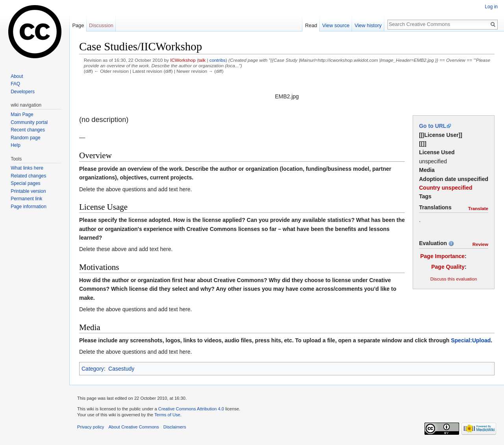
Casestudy (121, 369)
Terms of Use (167, 415)
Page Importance (442, 256)
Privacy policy (91, 427)
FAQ (15, 84)
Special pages (25, 183)
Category (93, 369)
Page (78, 25)
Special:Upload (471, 340)
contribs (218, 60)
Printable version (28, 191)
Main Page (22, 114)
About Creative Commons (134, 427)
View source (336, 25)
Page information (29, 207)
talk (202, 60)
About (17, 76)
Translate (478, 208)
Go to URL (433, 126)
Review (480, 244)
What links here (27, 168)
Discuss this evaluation (454, 279)
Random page (25, 138)
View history (368, 25)
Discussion (101, 25)
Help (16, 145)
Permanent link (26, 199)
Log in (491, 7)
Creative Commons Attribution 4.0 (191, 409)
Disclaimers (175, 427)
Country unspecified (446, 188)
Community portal (29, 122)
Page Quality (448, 267)
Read (311, 25)
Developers (23, 92)
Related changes (28, 176)
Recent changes (28, 130)
